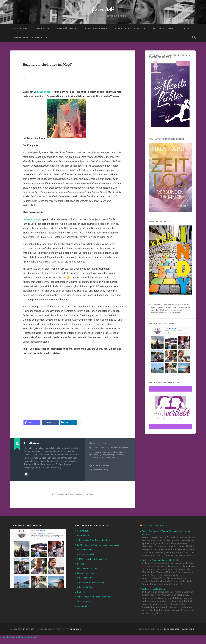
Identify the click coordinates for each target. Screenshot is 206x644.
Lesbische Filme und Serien (93, 588)
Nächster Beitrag (101, 478)
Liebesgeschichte (117, 463)
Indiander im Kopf (33, 226)
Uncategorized (85, 611)
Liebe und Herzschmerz (89, 574)
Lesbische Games (88, 592)
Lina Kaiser (42, 35)
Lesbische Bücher (102, 454)
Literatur (97, 466)
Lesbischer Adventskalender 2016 (97, 546)
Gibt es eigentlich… (89, 560)
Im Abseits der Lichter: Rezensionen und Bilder (101, 551)
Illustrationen (163, 35)
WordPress (74, 635)
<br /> (73, 396)
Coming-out (83, 537)
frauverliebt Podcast (157, 532)
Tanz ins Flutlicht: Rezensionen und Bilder (98, 602)
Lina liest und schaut (129, 35)
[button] (32, 429)
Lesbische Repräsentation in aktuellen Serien (165, 566)
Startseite (21, 35)
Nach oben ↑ (189, 635)
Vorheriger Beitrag (102, 474)
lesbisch (113, 461)
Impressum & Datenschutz (31, 44)
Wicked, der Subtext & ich (155, 595)
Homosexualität (100, 461)
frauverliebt (103, 12)
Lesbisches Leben (94, 35)
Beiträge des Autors (26, 480)
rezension (107, 466)
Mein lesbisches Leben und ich (95, 564)
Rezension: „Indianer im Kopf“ (62, 70)
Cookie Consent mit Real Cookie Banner (21, 643)
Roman (116, 466)
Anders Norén (170, 635)
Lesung (81, 569)
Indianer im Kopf (44, 98)
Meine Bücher (65, 35)
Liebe (105, 463)
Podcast (186, 35)
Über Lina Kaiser (85, 606)
